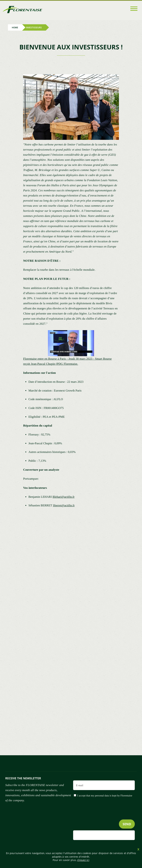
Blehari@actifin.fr (64, 497)
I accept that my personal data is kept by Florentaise (105, 796)
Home (15, 28)
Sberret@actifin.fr (64, 505)
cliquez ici (83, 860)
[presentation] (108, 815)
